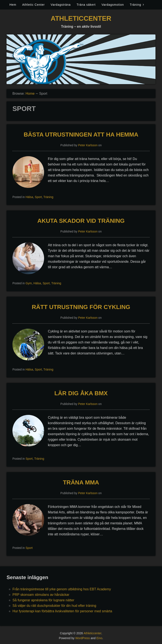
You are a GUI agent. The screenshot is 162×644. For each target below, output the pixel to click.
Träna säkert (86, 5)
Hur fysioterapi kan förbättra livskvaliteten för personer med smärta (62, 611)
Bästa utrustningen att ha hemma (81, 135)
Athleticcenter (81, 18)
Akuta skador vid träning (81, 221)
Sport (38, 197)
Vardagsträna (61, 5)
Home (30, 94)
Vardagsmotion (113, 5)
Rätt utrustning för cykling (81, 307)
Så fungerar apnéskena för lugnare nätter (43, 600)
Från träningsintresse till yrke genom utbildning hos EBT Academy (62, 589)
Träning (135, 5)
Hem (13, 5)
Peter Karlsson (88, 145)
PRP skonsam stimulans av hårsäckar (41, 595)
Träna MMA (81, 482)
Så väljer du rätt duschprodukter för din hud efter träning (54, 606)
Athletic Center (33, 5)
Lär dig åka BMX (81, 393)
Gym (29, 283)
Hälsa (29, 197)
